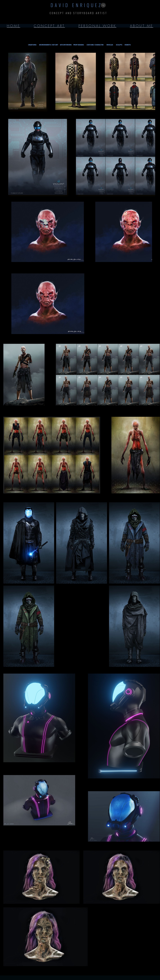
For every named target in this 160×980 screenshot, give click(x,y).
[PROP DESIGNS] (79, 45)
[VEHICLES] (110, 45)
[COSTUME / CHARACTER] (95, 45)
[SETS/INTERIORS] (66, 45)
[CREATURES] (32, 45)
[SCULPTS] (119, 45)
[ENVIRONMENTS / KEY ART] (49, 45)
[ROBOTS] (128, 45)
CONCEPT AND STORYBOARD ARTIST (78, 13)
